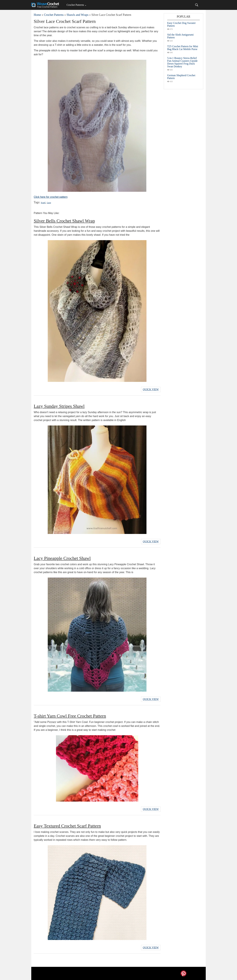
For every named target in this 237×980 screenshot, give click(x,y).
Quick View (151, 389)
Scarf (43, 203)
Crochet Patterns (75, 5)
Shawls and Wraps (77, 15)
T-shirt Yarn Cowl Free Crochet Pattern (70, 716)
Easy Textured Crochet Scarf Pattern (67, 826)
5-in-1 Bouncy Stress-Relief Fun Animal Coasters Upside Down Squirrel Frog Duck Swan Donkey (182, 62)
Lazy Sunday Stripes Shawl (59, 406)
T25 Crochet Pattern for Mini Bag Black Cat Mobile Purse (183, 48)
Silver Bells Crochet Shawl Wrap (64, 221)
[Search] (197, 5)
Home (37, 15)
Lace (49, 203)
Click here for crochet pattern (51, 197)
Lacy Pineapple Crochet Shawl (62, 558)
